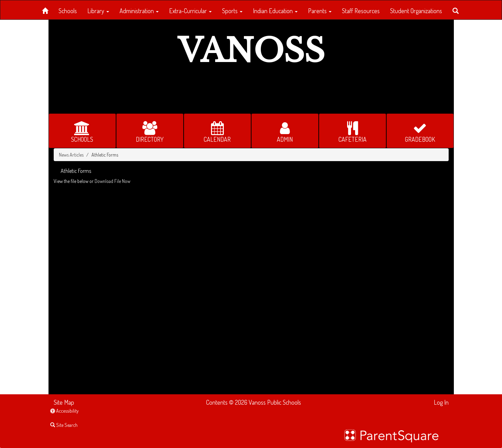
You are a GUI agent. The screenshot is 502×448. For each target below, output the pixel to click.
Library (98, 11)
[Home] (45, 10)
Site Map (64, 402)
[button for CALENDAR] (217, 131)
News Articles (71, 155)
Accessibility (64, 411)
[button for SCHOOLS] (82, 131)
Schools (68, 11)
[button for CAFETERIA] (353, 131)
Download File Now (112, 181)
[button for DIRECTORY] (150, 131)
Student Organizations (416, 11)
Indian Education (275, 11)
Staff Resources (361, 11)
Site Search (64, 425)
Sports (232, 11)
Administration (139, 11)
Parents (320, 11)
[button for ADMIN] (285, 131)
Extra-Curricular (190, 11)
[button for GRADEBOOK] (420, 131)
